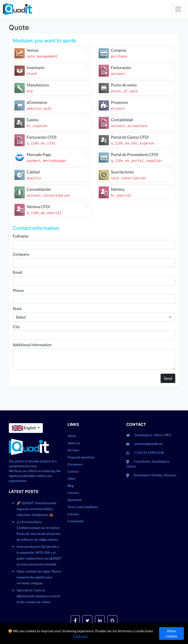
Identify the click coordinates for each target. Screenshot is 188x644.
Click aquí (81, 636)
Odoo (71, 478)
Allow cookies (171, 633)
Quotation (75, 500)
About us (74, 443)
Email (17, 272)
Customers (75, 464)
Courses (73, 493)
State (17, 308)
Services (73, 450)
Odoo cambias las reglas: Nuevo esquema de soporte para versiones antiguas (39, 577)
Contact (73, 471)
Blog (71, 486)
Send (168, 378)
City (16, 327)
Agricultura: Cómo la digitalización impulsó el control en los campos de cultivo (38, 596)
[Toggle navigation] (178, 9)
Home (72, 436)
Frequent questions (81, 457)
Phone (18, 290)
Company (21, 254)
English (24, 428)
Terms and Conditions (83, 507)
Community (76, 521)
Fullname (21, 236)
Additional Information (32, 345)
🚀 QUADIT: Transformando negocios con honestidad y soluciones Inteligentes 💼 (36, 509)
